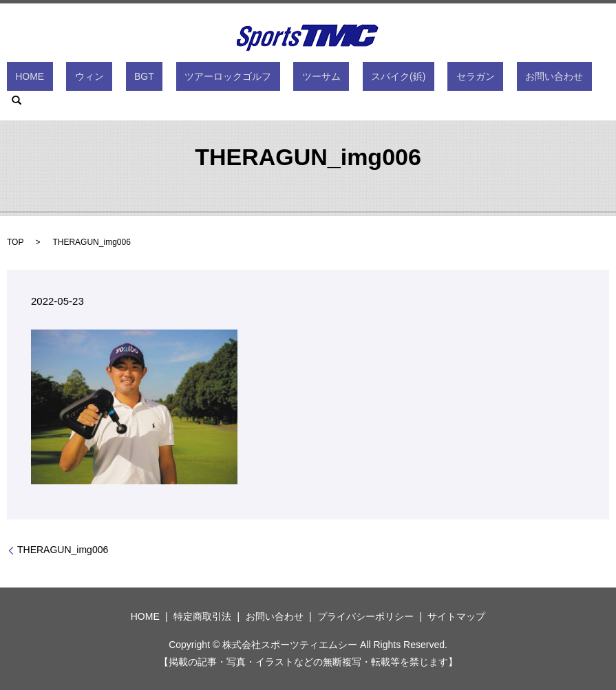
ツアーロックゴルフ (229, 79)
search (539, 79)
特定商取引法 (202, 616)
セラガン (425, 79)
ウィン (124, 79)
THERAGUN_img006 (63, 550)
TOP (15, 242)
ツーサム (304, 79)
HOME (81, 79)
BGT (161, 79)
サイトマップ (456, 616)
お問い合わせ (486, 79)
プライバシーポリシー (365, 616)
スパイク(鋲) (364, 79)
